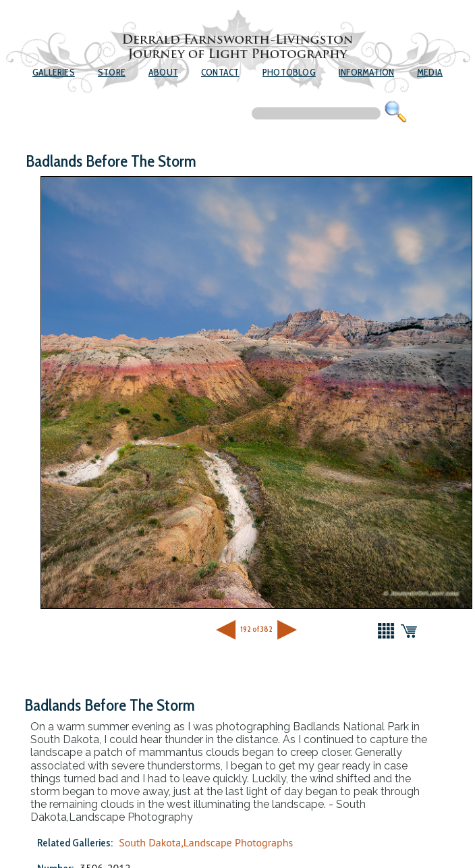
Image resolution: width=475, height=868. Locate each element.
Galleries (54, 72)
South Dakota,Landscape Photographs (206, 842)
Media (430, 72)
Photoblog (289, 72)
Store (112, 72)
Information (366, 72)
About (163, 72)
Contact (220, 72)
